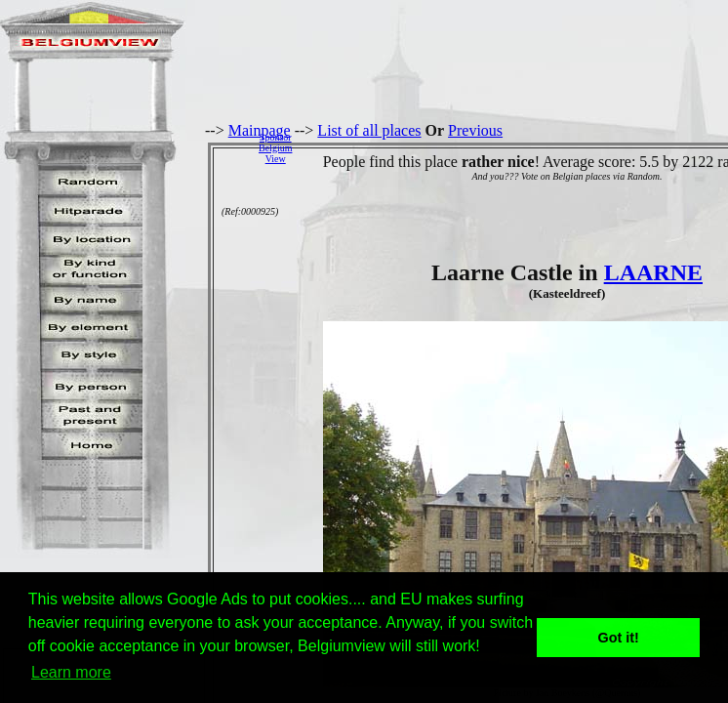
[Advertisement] (515, 147)
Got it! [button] (619, 638)
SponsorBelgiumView (275, 148)
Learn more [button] (71, 672)
